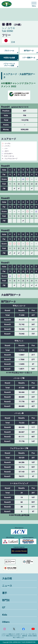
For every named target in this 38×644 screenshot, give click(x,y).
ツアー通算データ (29, 58)
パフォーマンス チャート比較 (9, 65)
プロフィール (9, 51)
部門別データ (29, 51)
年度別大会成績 (9, 58)
